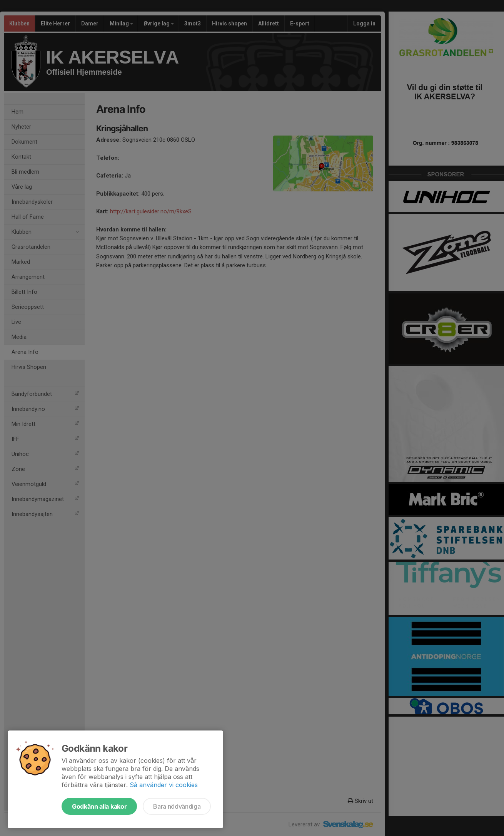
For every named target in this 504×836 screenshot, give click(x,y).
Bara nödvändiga (177, 806)
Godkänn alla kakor (99, 806)
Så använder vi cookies (164, 785)
